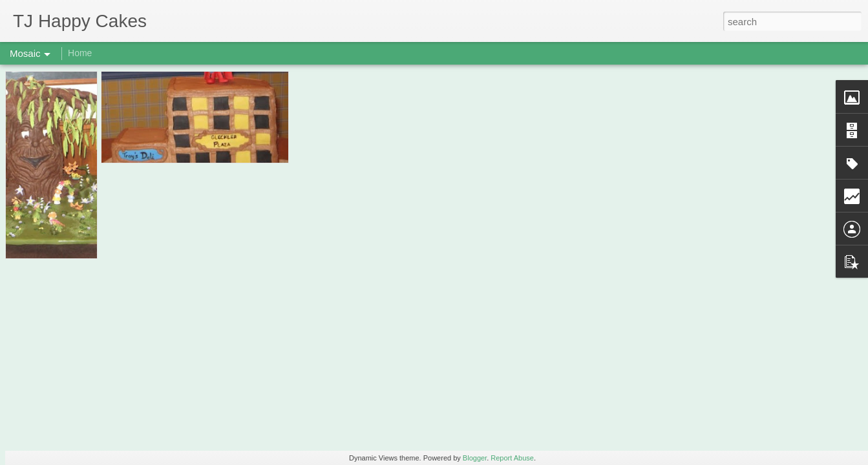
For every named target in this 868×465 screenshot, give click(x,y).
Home (80, 53)
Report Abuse (512, 458)
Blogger (475, 458)
